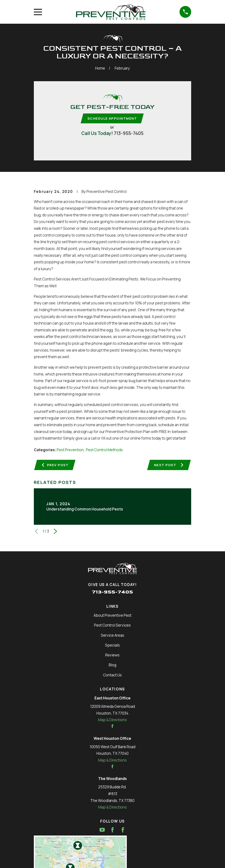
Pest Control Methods (104, 450)
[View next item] (55, 532)
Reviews (112, 656)
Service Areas (112, 636)
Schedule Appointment (112, 119)
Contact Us (112, 676)
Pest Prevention (70, 450)
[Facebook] (112, 831)
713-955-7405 (129, 134)
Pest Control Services (112, 626)
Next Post (169, 465)
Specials (112, 646)
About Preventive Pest (112, 616)
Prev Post (55, 465)
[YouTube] (102, 831)
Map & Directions (112, 721)
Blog (112, 666)
